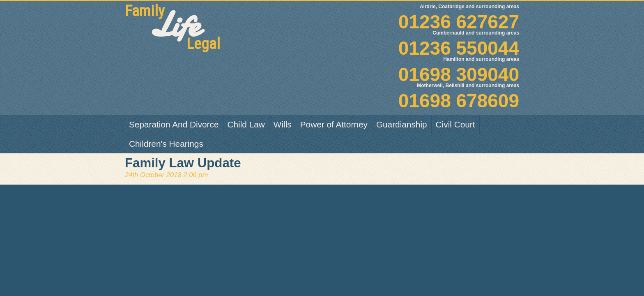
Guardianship (402, 124)
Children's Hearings (166, 144)
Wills (283, 124)
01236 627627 (405, 14)
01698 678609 (405, 93)
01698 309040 (405, 67)
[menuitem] (174, 124)
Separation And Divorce (174, 124)
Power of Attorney (334, 124)
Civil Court (455, 124)
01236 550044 (405, 41)
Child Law (246, 124)
